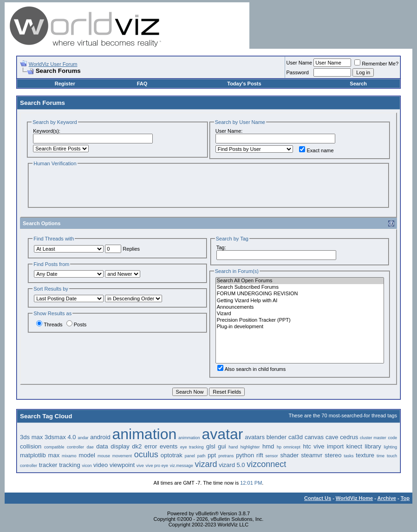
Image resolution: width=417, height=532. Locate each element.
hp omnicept (289, 447)
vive (140, 466)
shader (289, 455)
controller (75, 447)
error (151, 446)
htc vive (313, 446)
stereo (333, 455)
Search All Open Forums (300, 281)
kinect (354, 446)
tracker (48, 465)
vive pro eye (157, 466)
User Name (300, 63)
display (120, 446)
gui (222, 446)
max (54, 455)
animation (145, 434)
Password (298, 72)
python (245, 455)
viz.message (182, 466)
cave (332, 437)
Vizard (300, 314)
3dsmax (55, 437)
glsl (211, 446)
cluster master (373, 438)
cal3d (296, 437)
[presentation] (103, 186)
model (87, 455)
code (393, 438)
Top (405, 498)
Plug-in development (300, 327)
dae (90, 447)
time (381, 456)
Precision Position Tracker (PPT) (300, 320)
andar (83, 438)
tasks (349, 456)
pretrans (226, 456)
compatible (54, 447)
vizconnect (266, 464)
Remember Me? (376, 64)
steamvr (312, 455)
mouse (104, 456)
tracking (70, 465)
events (169, 446)
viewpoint (122, 465)
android (100, 437)
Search (358, 84)
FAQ (142, 84)
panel (190, 456)
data (102, 446)
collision (31, 446)
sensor (272, 456)
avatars (255, 437)
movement (122, 456)
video (101, 465)
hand (233, 447)
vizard (206, 464)
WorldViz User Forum (53, 64)
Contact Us (318, 498)
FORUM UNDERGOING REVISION (300, 294)
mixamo (69, 456)
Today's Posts (244, 84)
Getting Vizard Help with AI (300, 301)
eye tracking (192, 447)
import (335, 446)
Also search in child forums (251, 369)
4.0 (72, 437)
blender (277, 437)
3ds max (31, 437)
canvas (314, 437)
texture (365, 455)
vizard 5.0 (232, 465)
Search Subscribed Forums (300, 287)
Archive (387, 498)
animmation (189, 438)
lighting (390, 447)
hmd (268, 446)
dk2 (137, 446)
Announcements (300, 307)
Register (65, 84)
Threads (49, 324)
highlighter (250, 447)
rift (260, 455)
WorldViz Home (354, 498)
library (373, 446)
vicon (87, 466)
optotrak (172, 455)
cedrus (349, 437)
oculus (146, 454)
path (202, 456)
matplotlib (33, 455)
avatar (222, 434)
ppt (212, 455)
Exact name (316, 150)
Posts (77, 324)
